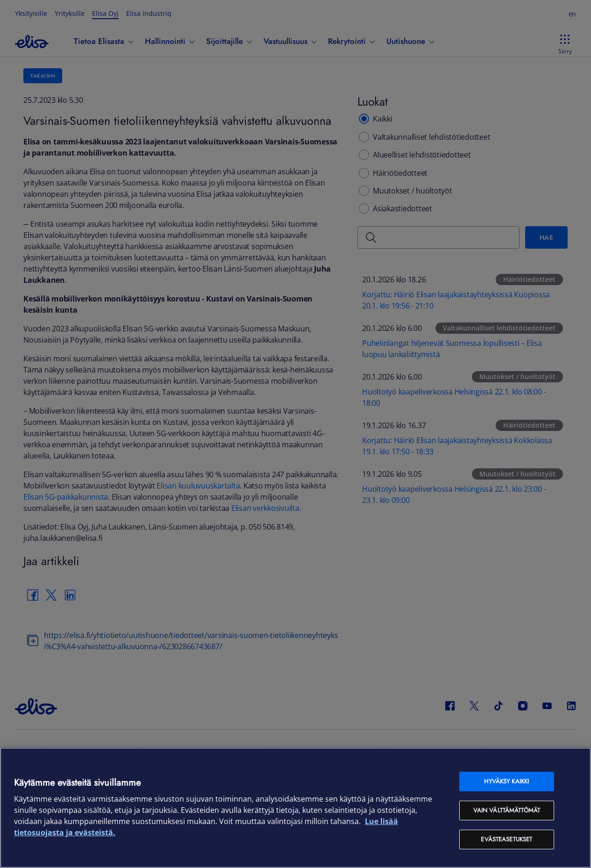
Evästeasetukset (506, 839)
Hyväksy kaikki (506, 781)
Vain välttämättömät (507, 810)
